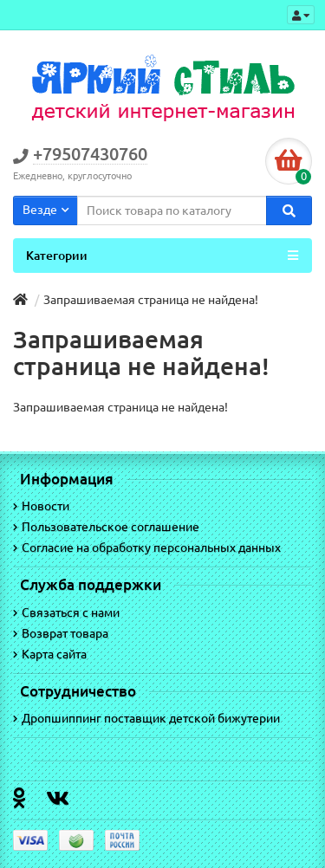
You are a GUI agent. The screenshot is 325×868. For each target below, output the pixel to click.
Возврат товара (61, 633)
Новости (41, 506)
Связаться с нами (66, 612)
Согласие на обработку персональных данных (147, 547)
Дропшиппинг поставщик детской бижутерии (146, 718)
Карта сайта (50, 654)
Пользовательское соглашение (106, 527)
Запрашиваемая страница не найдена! (151, 300)
